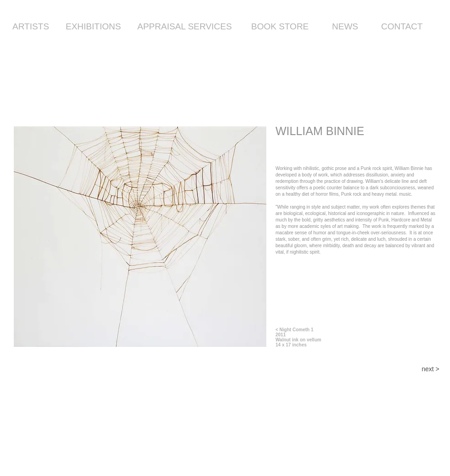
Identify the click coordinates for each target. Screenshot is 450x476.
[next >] (430, 369)
